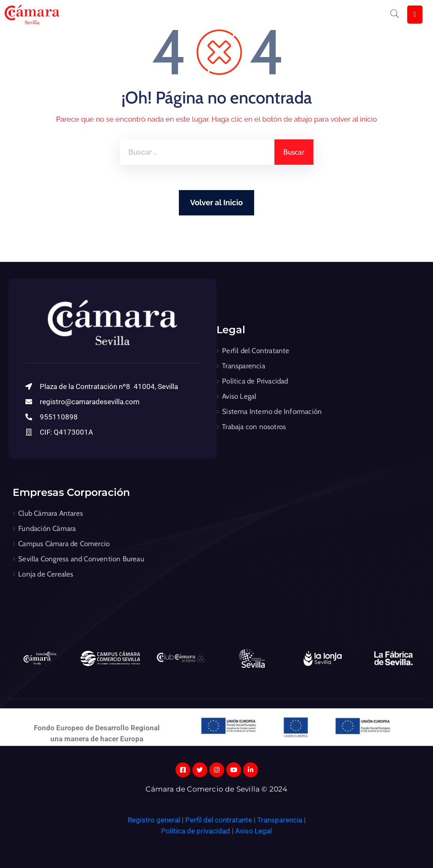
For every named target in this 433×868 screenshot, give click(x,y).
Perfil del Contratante (256, 351)
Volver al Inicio (216, 203)
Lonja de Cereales (46, 574)
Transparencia (244, 366)
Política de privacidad (196, 831)
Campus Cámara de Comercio (64, 544)
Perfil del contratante (219, 820)
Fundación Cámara (47, 528)
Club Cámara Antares (51, 513)
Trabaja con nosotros (254, 427)
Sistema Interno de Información (272, 411)
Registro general (155, 820)
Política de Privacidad (255, 381)
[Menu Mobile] (415, 15)
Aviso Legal (239, 396)
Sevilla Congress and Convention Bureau (81, 559)
